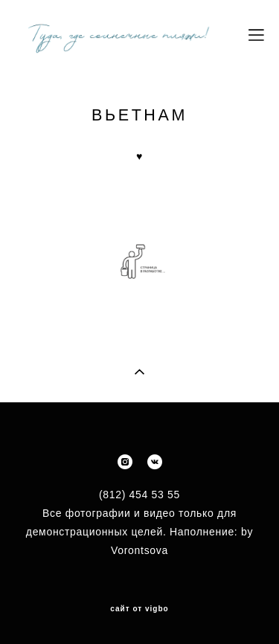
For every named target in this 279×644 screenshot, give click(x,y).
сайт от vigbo (139, 609)
